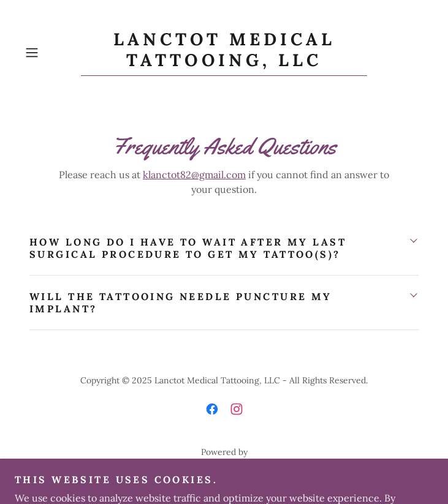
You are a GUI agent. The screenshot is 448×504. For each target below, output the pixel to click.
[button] (50, 53)
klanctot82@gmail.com (194, 175)
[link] (224, 53)
